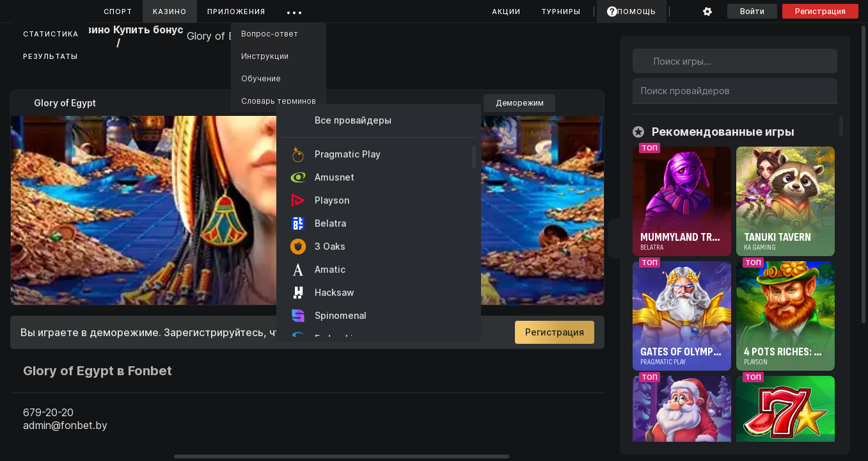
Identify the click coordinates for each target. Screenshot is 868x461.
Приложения (236, 12)
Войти (752, 11)
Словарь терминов (279, 101)
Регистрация (820, 11)
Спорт (118, 12)
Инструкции (265, 56)
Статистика (51, 34)
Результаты (51, 56)
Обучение (261, 78)
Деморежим (520, 103)
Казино (170, 12)
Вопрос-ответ (270, 34)
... (295, 9)
